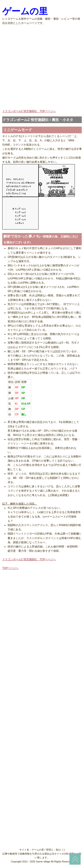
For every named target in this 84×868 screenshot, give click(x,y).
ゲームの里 (25, 11)
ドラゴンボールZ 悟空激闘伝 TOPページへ (29, 111)
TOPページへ (10, 568)
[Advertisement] (42, 67)
